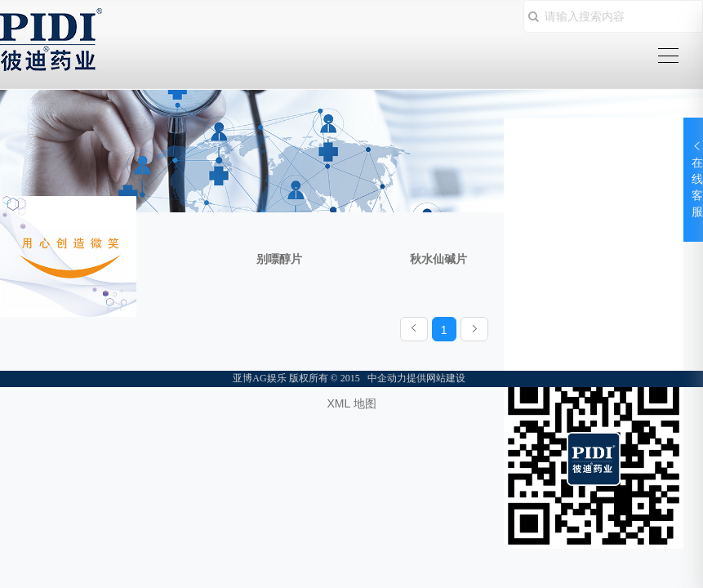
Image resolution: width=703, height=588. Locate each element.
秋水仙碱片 (438, 259)
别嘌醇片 (279, 259)
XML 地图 (351, 403)
